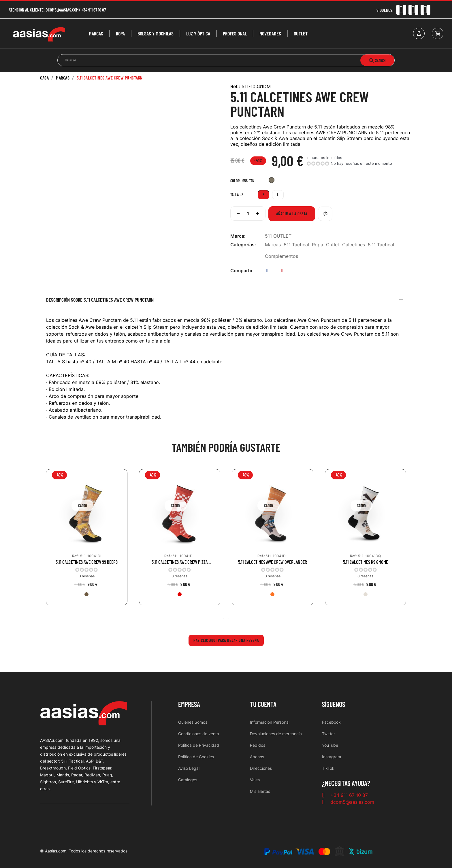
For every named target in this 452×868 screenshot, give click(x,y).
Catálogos (188, 780)
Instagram (332, 757)
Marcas (273, 245)
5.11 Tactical (381, 245)
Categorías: (243, 245)
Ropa (318, 245)
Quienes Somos (193, 722)
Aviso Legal (189, 768)
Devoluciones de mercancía (276, 734)
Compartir (267, 271)
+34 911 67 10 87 (94, 10)
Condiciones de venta (199, 734)
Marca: (238, 236)
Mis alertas (260, 791)
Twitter (328, 734)
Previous (43, 541)
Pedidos (258, 745)
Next (409, 541)
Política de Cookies (196, 757)
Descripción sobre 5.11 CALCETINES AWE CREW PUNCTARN (100, 300)
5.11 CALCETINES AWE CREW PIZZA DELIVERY (180, 562)
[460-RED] (180, 594)
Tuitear (275, 271)
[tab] (226, 301)
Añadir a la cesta (292, 214)
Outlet (333, 245)
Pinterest (282, 271)
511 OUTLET (278, 236)
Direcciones (261, 768)
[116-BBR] (86, 594)
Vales (255, 780)
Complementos (281, 256)
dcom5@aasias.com (62, 10)
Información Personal (270, 722)
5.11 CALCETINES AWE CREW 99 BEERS (87, 562)
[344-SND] (366, 594)
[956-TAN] (272, 181)
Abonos (257, 757)
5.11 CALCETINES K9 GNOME (366, 562)
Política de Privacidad (199, 745)
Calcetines (354, 245)
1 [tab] (223, 618)
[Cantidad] (248, 213)
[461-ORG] (272, 594)
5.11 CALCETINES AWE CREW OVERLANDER (273, 562)
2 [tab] (229, 618)
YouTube (330, 745)
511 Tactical (296, 245)
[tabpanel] (87, 541)
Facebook (331, 722)
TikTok (328, 768)
